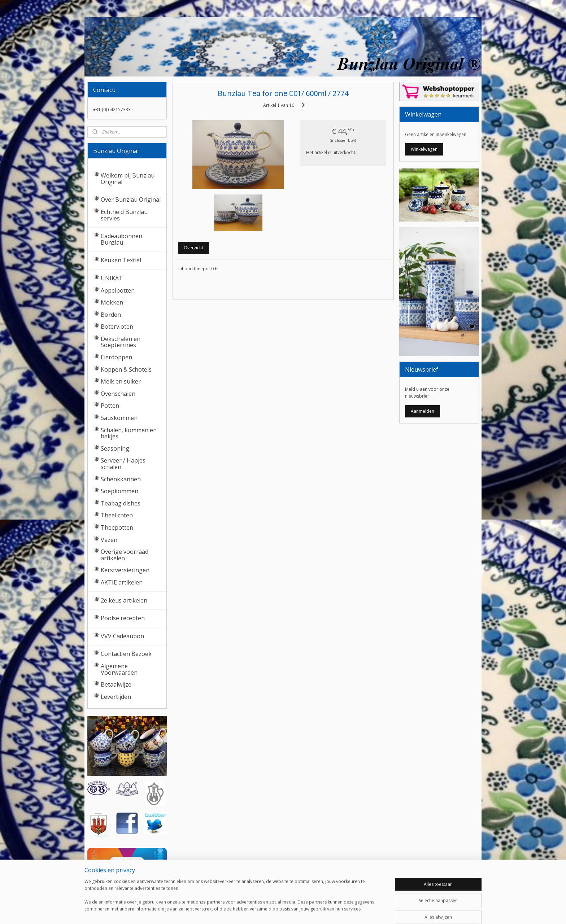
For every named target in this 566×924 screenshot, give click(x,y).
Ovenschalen (118, 394)
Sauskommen (119, 418)
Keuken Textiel (121, 260)
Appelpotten (118, 290)
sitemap (258, 911)
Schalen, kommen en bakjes (129, 433)
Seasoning (115, 448)
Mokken (112, 302)
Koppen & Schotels (126, 369)
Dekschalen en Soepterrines (121, 342)
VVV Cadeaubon (122, 636)
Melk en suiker (121, 381)
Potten (110, 406)
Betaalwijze (116, 684)
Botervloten (117, 327)
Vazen (109, 540)
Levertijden (116, 697)
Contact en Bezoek (126, 654)
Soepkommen (119, 491)
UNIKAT (112, 278)
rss (273, 911)
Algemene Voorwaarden (119, 669)
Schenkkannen (121, 479)
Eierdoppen (116, 357)
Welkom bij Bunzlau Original (128, 179)
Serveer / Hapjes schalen (123, 464)
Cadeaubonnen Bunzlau (121, 239)
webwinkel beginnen (301, 911)
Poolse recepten (123, 618)
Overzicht (193, 248)
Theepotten (117, 527)
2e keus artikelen (124, 600)
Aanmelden (423, 411)
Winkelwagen (424, 149)
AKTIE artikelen (122, 582)
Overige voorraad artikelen (125, 555)
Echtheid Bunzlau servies (124, 215)
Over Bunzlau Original (131, 200)
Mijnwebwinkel (364, 911)
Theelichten (117, 515)
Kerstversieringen (125, 570)
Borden (111, 315)
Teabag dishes (121, 503)
